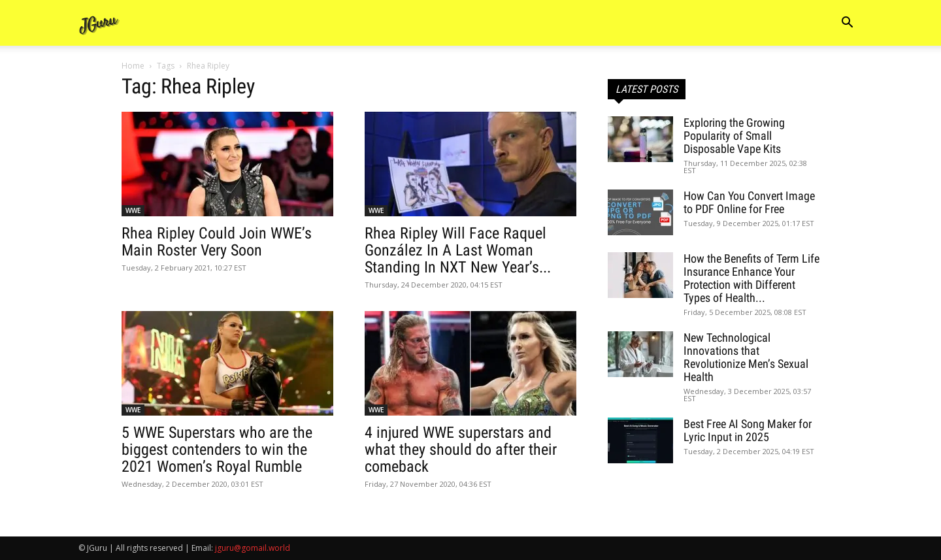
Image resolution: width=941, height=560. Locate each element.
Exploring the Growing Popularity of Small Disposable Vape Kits (734, 136)
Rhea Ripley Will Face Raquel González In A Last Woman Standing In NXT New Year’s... (458, 250)
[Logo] (99, 23)
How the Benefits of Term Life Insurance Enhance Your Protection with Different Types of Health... (751, 278)
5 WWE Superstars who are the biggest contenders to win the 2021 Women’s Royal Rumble (217, 450)
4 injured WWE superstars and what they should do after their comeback (461, 450)
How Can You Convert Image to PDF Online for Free (749, 202)
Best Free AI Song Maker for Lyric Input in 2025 (748, 430)
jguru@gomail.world (253, 548)
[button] (847, 24)
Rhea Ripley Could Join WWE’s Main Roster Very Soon (217, 242)
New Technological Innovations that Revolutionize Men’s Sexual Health (746, 357)
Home (133, 66)
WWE (133, 210)
